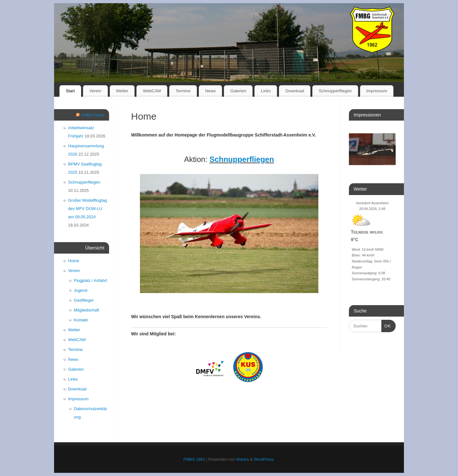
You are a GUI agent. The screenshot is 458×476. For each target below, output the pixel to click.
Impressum (377, 91)
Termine (183, 91)
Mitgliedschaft (86, 310)
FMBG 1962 (194, 459)
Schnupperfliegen (335, 91)
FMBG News (93, 115)
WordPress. (264, 459)
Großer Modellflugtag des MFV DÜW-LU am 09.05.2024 (87, 209)
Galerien (238, 91)
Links (266, 91)
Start (70, 91)
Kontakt (81, 320)
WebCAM (152, 91)
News (210, 91)
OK (386, 325)
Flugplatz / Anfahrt (90, 280)
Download (295, 91)
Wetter (122, 91)
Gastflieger (84, 300)
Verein (95, 91)
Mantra (243, 459)
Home (74, 261)
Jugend (81, 290)
